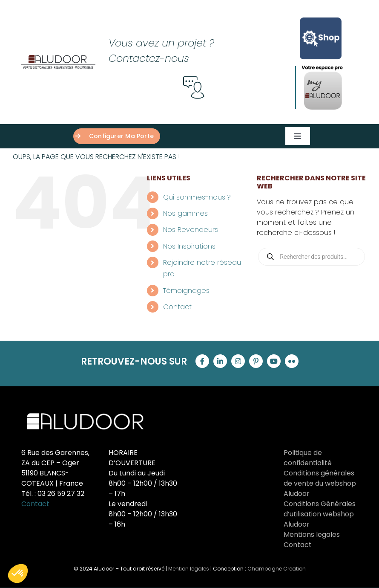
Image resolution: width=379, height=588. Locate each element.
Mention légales (189, 569)
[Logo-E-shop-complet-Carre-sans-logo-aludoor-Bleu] (321, 16)
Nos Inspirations (189, 246)
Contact (177, 307)
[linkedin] (220, 361)
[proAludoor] (323, 67)
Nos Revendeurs (191, 230)
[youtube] (274, 361)
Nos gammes (185, 213)
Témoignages (186, 291)
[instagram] (238, 361)
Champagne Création (277, 569)
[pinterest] (256, 361)
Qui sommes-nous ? (197, 197)
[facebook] (202, 361)
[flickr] (292, 361)
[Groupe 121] (58, 58)
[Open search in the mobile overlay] (312, 257)
